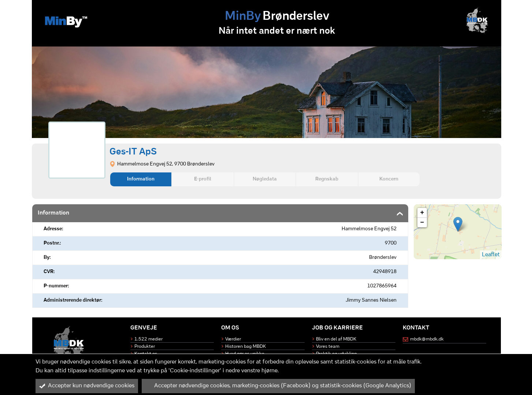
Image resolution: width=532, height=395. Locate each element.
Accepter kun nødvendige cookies (87, 386)
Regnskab (327, 179)
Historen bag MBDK (245, 346)
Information (141, 179)
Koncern (389, 179)
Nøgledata (265, 179)
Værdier (233, 339)
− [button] (422, 223)
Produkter (145, 346)
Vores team (328, 346)
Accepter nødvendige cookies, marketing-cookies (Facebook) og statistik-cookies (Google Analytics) (278, 386)
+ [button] (422, 213)
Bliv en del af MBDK (336, 339)
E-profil (203, 179)
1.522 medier (148, 339)
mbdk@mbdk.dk (427, 339)
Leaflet (491, 255)
